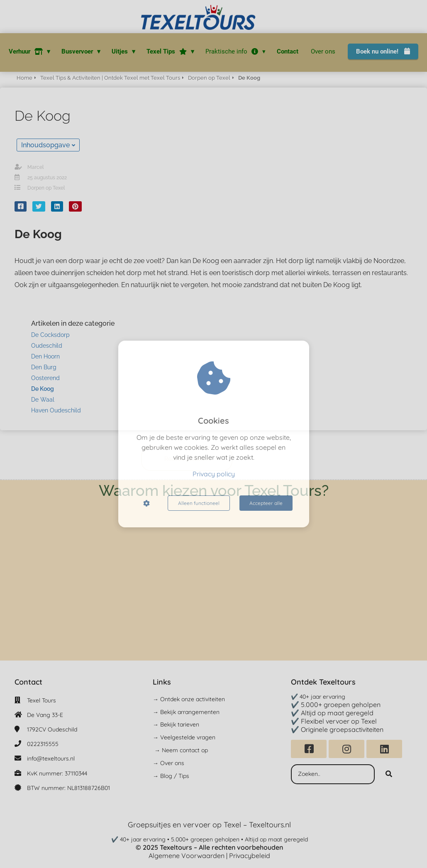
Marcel (35, 167)
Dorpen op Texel (46, 188)
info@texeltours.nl (51, 758)
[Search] (389, 774)
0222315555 (43, 744)
